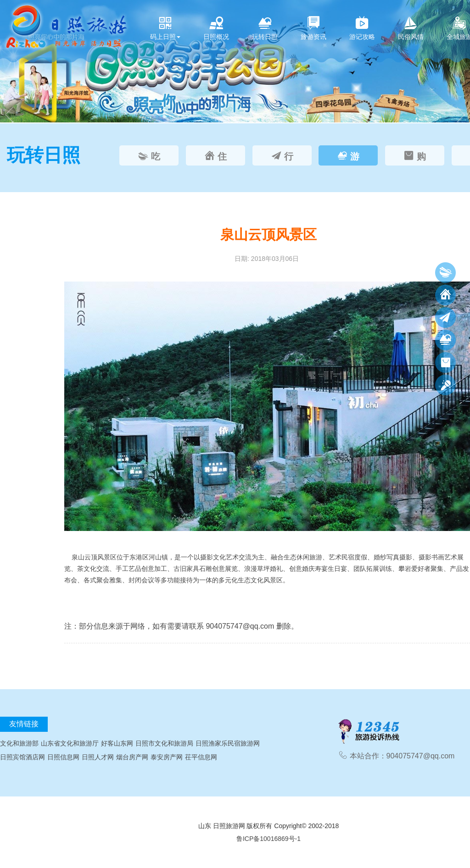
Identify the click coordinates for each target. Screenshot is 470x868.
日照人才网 (98, 757)
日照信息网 (63, 757)
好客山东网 (117, 743)
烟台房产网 (132, 757)
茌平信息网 (201, 757)
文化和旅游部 (19, 743)
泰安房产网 (167, 757)
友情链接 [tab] (24, 724)
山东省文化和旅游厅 (70, 743)
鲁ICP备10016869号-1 (269, 839)
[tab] (149, 155)
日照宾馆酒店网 (22, 757)
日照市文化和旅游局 (164, 743)
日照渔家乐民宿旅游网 (228, 743)
